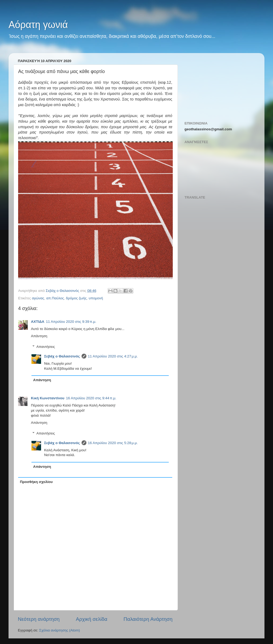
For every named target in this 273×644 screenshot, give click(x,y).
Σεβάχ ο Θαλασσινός (62, 356)
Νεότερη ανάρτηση (39, 619)
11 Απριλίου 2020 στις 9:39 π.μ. (71, 322)
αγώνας (38, 298)
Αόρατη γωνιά (38, 25)
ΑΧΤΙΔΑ (38, 322)
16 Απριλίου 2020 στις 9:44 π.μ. (91, 398)
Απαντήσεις (46, 347)
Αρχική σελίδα (92, 619)
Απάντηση (39, 336)
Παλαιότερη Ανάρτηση (148, 619)
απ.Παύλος (55, 298)
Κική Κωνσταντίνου (48, 398)
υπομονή (96, 298)
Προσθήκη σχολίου (36, 482)
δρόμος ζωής (76, 298)
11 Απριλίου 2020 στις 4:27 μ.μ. (113, 356)
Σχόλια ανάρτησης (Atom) (60, 630)
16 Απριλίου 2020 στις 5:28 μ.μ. (113, 443)
